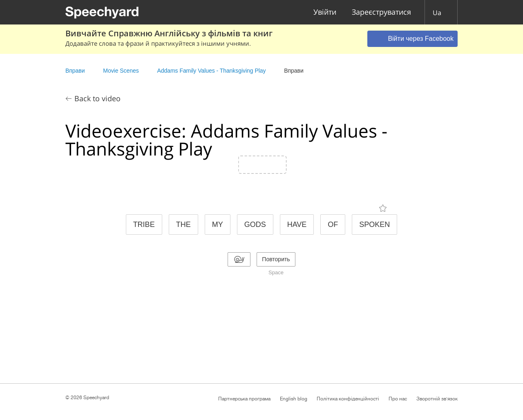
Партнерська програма (244, 399)
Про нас (398, 399)
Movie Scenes (121, 71)
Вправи (75, 71)
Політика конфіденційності (348, 399)
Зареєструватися (381, 12)
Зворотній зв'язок (437, 399)
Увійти (325, 12)
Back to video (97, 98)
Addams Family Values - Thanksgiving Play (211, 71)
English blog (294, 399)
